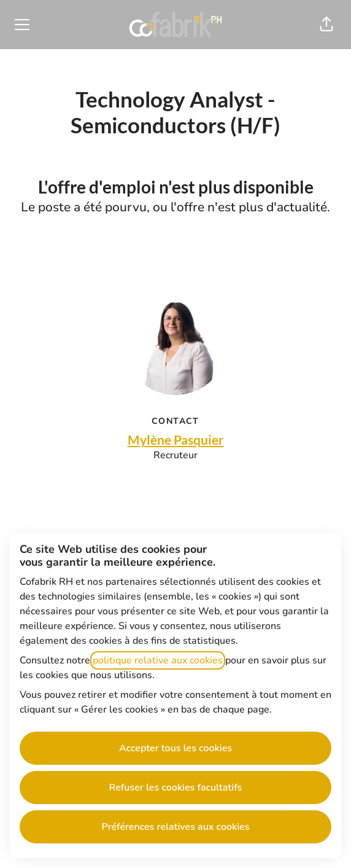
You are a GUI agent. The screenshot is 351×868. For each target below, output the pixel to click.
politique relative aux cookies (158, 660)
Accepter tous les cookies (175, 748)
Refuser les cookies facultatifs (176, 788)
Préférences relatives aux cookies (176, 827)
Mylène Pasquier (176, 440)
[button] (326, 25)
